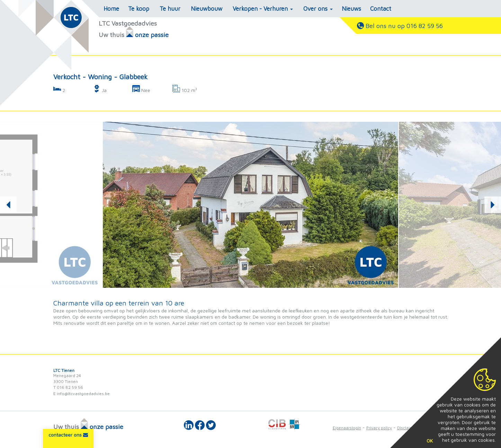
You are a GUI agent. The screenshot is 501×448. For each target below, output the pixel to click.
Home (111, 9)
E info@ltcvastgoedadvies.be (82, 394)
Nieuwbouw (207, 9)
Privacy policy (379, 428)
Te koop (139, 9)
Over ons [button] (318, 9)
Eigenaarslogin (347, 428)
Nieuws (351, 9)
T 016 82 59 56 (68, 387)
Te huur (170, 9)
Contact (381, 9)
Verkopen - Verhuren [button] (263, 9)
